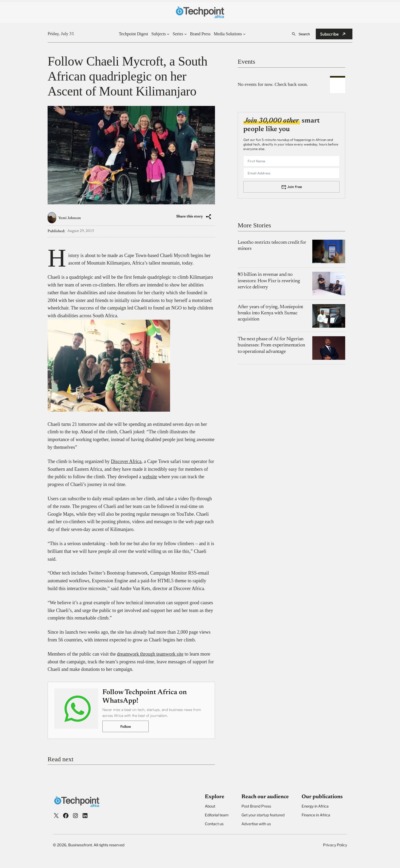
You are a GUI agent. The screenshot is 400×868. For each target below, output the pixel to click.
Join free (295, 187)
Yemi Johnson (70, 218)
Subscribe (329, 34)
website (150, 477)
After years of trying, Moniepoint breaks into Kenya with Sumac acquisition (270, 313)
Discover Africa (126, 461)
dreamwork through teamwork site (150, 654)
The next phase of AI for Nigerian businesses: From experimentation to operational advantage (271, 345)
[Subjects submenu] (168, 34)
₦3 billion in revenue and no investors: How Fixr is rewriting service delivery (269, 281)
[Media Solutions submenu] (244, 34)
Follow (126, 726)
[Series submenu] (186, 34)
